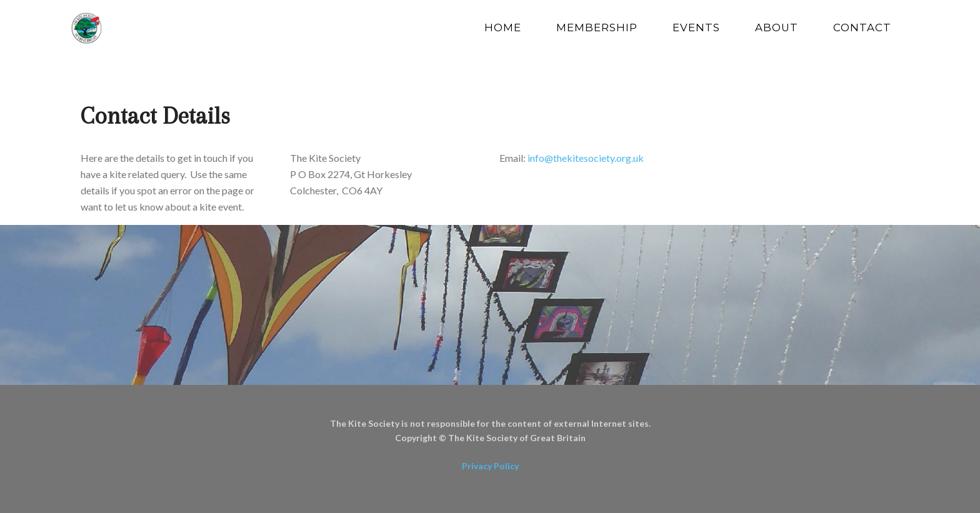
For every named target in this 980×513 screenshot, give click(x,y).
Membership (597, 27)
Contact (862, 27)
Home (503, 27)
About (777, 27)
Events (696, 27)
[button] (96, 320)
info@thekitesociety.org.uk (586, 158)
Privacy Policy (490, 466)
